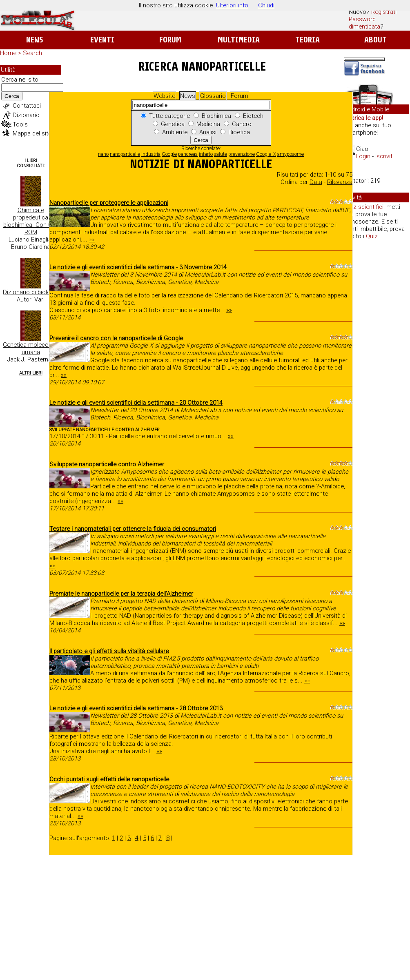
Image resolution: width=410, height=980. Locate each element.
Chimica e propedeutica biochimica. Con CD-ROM (31, 221)
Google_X (266, 154)
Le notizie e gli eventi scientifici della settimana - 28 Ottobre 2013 (136, 708)
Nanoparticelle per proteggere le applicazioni (109, 203)
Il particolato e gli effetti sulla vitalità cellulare (109, 651)
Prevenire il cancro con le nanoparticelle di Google (116, 338)
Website (164, 96)
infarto (206, 154)
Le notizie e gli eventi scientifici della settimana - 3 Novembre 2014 (138, 267)
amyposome (291, 154)
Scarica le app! (363, 118)
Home (8, 53)
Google (169, 154)
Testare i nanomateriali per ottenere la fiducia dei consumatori (133, 529)
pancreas (188, 154)
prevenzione (242, 154)
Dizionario (26, 115)
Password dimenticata (364, 23)
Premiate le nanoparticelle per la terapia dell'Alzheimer (121, 594)
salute (221, 154)
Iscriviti (384, 156)
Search (32, 53)
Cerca (12, 96)
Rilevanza (340, 182)
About (375, 40)
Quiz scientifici (364, 207)
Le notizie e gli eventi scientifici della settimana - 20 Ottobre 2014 (136, 403)
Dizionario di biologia (31, 292)
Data (316, 182)
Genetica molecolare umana (31, 348)
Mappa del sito (32, 133)
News (35, 40)
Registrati (384, 12)
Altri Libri (31, 373)
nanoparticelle (125, 154)
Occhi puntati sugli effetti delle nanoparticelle (109, 779)
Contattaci (27, 106)
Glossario (213, 96)
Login (363, 156)
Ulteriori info (232, 5)
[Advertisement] (377, 371)
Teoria (307, 40)
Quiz (372, 236)
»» (92, 239)
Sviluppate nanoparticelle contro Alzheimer (107, 464)
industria (151, 154)
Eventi (102, 40)
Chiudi (266, 5)
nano (103, 154)
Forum (170, 40)
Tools (20, 124)
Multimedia (239, 40)
